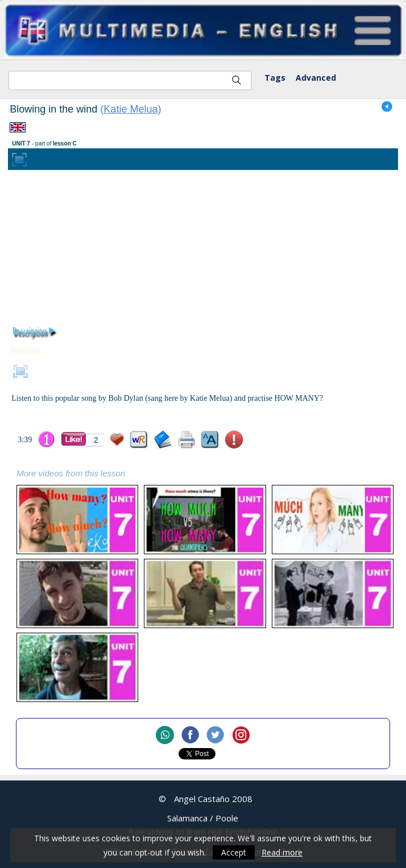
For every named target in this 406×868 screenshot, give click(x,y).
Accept (234, 852)
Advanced (316, 78)
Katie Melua (130, 109)
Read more (282, 852)
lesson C (65, 144)
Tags (275, 78)
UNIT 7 (21, 144)
